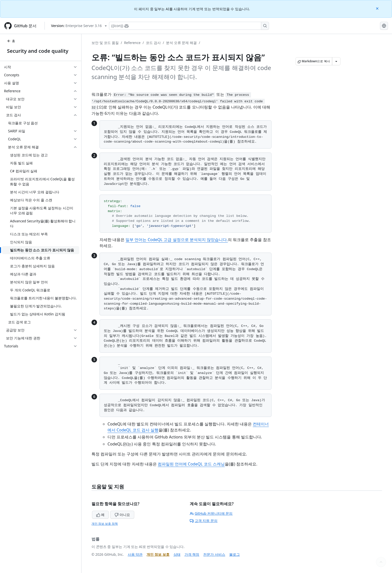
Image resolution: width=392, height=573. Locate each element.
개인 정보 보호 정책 (105, 524)
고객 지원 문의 (204, 521)
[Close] (378, 8)
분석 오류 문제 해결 (181, 43)
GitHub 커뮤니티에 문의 (211, 513)
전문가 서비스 (214, 554)
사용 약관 (135, 554)
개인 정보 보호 (158, 554)
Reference (132, 43)
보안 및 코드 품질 (105, 43)
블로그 (234, 554)
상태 (177, 554)
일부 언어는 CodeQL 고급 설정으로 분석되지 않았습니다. (177, 240)
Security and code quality (38, 51)
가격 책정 (192, 554)
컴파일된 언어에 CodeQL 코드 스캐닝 (191, 464)
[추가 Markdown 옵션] (336, 61)
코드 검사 (153, 43)
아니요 (122, 515)
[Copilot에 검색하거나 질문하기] (189, 26)
